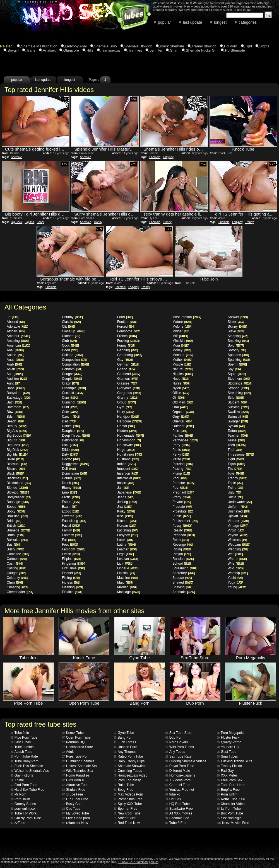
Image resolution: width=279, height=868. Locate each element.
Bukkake (17, 540)
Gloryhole (128, 388)
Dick (70, 445)
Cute (70, 412)
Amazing (18, 341)
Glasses (127, 383)
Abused (16, 322)
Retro (180, 540)
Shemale (16, 157)
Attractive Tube (75, 785)
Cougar (72, 374)
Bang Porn (124, 738)
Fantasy (72, 535)
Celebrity (17, 578)
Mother (182, 360)
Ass (15, 374)
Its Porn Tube (229, 809)
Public (181, 516)
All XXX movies (179, 813)
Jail (123, 488)
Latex (125, 540)
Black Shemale (172, 46)
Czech (71, 417)
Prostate (182, 507)
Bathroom (18, 407)
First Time (73, 568)
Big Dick (17, 450)
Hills (90, 50)
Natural (182, 369)
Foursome (129, 331)
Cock (70, 345)
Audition (17, 379)
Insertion (128, 473)
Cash (15, 564)
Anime (15, 355)
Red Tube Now (127, 823)
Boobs (16, 507)
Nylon (181, 388)
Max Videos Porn (128, 794)
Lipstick (126, 573)
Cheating (17, 587)
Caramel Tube (178, 785)
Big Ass (29, 222)
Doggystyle (75, 464)
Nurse (181, 383)
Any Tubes (175, 752)
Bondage (18, 502)
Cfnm (15, 582)
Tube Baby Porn (25, 761)
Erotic (71, 497)
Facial (71, 526)
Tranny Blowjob (204, 46)
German (128, 364)
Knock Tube (73, 733)
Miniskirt (182, 341)
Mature (182, 322)
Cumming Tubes (128, 771)
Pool (180, 478)
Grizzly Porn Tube (26, 818)
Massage (128, 592)
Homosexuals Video (131, 775)
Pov (180, 488)
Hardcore (129, 421)
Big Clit (16, 440)
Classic (71, 322)
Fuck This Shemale (27, 766)
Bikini (15, 459)
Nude (180, 379)
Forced (126, 327)
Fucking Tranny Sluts (235, 761)
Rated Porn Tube (128, 756)
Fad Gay (225, 771)
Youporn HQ (228, 747)
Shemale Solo (106, 46)
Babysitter (18, 393)
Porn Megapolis (231, 733)
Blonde (17, 488)
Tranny (98, 222)
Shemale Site (177, 818)
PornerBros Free (128, 799)
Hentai (126, 426)
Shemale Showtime (130, 766)
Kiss (125, 516)
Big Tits (17, 454)
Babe (16, 388)
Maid (125, 582)
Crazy (70, 383)
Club (69, 341)
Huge (126, 450)
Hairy (126, 412)
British (16, 526)
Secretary (183, 573)
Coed (70, 350)
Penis (181, 450)
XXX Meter (227, 775)
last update (193, 22)
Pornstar (183, 483)
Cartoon (17, 559)
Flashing (72, 587)
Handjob (128, 417)
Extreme (72, 516)
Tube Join (20, 733)
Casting (16, 568)
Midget (181, 331)
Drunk (70, 483)
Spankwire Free (179, 809)
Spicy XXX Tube (128, 804)
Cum (70, 398)
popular (164, 22)
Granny (127, 398)
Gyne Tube (124, 733)
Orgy (181, 417)
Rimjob (181, 554)
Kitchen (127, 521)
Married (127, 587)
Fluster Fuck (228, 738)
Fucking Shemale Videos (186, 761)
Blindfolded (19, 483)
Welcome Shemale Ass (30, 771)
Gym (125, 407)
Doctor (71, 459)
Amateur (18, 336)
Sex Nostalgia (229, 818)
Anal (15, 350)
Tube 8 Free (176, 823)
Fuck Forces (125, 742)
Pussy (182, 526)
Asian (15, 369)
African (16, 331)
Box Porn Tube (230, 813)
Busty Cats (72, 804)
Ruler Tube (124, 785)
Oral (180, 407)
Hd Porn (231, 46)
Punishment (185, 521)
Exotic (70, 511)
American (18, 345)
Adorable (17, 327)
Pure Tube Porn (76, 756)
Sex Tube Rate (179, 756)
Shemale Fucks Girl (202, 50)
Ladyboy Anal (76, 46)
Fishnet (71, 573)
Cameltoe (18, 554)
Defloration (73, 440)
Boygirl (13, 50)
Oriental (182, 421)
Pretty (181, 497)
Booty (40, 222)
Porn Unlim (227, 794)
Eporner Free (126, 809)
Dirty (70, 454)
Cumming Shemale (78, 761)
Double (71, 478)
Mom (181, 345)
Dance (71, 426)
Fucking (128, 341)
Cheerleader (20, 592)
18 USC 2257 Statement (133, 862)
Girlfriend (128, 374)
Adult (68, 752)
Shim (174, 50)
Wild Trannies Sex (78, 771)
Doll (69, 469)
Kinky (126, 511)
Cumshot (74, 402)
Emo (69, 492)
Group (126, 402)
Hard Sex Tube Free (28, 790)
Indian (126, 464)
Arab (14, 364)
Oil (178, 398)
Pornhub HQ (74, 742)
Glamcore (71, 50)
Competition (74, 360)
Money (181, 350)
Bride (14, 521)
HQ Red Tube (178, 804)
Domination (74, 473)
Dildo (70, 450)
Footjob (127, 322)
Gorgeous (129, 393)
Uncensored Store (78, 747)
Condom (72, 369)
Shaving (182, 587)
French (127, 336)
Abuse (154, 862)
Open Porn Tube (76, 738)
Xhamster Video (231, 804)
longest (220, 22)
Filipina (71, 559)
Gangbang (130, 355)
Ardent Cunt (125, 818)
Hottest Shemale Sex (80, 766)
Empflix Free (228, 790)
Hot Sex (173, 799)
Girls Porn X (73, 780)
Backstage (18, 398)
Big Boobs (19, 436)
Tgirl (248, 46)
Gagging (127, 350)
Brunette (18, 530)
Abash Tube (21, 752)
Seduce (182, 578)
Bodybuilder (19, 497)
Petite (181, 459)
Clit (68, 327)
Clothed (71, 336)
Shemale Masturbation (39, 46)
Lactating (127, 530)
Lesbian (128, 559)
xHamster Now (75, 823)
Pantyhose (185, 440)
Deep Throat (76, 436)
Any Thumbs (125, 752)
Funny (126, 345)
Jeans (126, 497)
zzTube (18, 823)
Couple (72, 379)
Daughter (73, 431)
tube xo (173, 794)
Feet (70, 545)
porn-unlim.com (24, 809)
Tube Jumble (22, 747)
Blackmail (17, 478)
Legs (125, 554)
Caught (16, 573)
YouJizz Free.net (180, 790)
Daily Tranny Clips (129, 761)
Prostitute (183, 511)
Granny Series (23, 804)
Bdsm (15, 417)
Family (71, 530)
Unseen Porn (126, 747)
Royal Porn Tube (180, 766)
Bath (14, 402)
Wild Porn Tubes (180, 747)
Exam (69, 507)
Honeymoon (129, 440)
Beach (15, 421)
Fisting (71, 578)
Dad (69, 421)
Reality (182, 530)
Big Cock (16, 222)
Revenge (182, 545)
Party (181, 445)
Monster (182, 355)
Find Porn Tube (24, 785)
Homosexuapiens (180, 775)
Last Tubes (21, 742)
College (72, 355)
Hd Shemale (235, 50)
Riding (182, 549)
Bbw (15, 412)
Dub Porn (175, 738)
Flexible (72, 592)
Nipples (183, 374)
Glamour (128, 379)
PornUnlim (20, 799)
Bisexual (17, 464)
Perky (181, 454)
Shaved (183, 582)
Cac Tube (71, 809)
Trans (31, 50)
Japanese (129, 492)
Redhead (184, 535)
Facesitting (74, 521)
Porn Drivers (177, 742)
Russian (183, 559)
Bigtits (264, 46)
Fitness (71, 582)
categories (248, 22)
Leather (127, 549)
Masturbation (187, 317)
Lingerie (128, 568)
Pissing (182, 469)
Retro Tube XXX (231, 799)
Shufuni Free (74, 790)
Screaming (184, 568)
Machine (127, 578)
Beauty (16, 426)
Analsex (49, 50)
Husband (128, 459)
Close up (73, 331)
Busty (15, 549)
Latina (126, 545)
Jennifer (156, 50)
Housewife (129, 445)
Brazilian (17, 516)
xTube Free (73, 794)
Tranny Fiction (230, 766)
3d (12, 317)
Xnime (17, 780)
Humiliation (129, 454)
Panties (183, 436)
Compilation (75, 364)
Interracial (129, 478)
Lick (125, 564)
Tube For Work (24, 813)
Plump (181, 473)
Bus (14, 545)
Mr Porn (19, 794)
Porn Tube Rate (24, 756)
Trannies (135, 50)
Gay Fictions (22, 775)
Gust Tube (227, 752)
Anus (15, 360)
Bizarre (16, 469)
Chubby (72, 317)
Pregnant (183, 492)
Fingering (74, 564)
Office (181, 393)
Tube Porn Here (231, 785)
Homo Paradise (76, 775)
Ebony (71, 488)
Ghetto (126, 369)
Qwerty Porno (229, 742)
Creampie (74, 388)
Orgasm (183, 412)
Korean (127, 526)
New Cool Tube (127, 813)
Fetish (71, 554)
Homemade (130, 436)
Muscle (182, 364)
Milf (180, 336)
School (181, 564)
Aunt (13, 383)
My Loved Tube (76, 813)
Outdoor (183, 426)
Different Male (178, 771)
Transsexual (111, 50)
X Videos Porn (178, 780)
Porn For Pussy (127, 780)
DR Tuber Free (75, 799)
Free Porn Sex (230, 780)
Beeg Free (124, 790)
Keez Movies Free (233, 823)
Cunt (70, 407)
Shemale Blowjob (138, 46)
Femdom (73, 549)
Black (15, 473)
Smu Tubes (228, 756)
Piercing (182, 464)
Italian (126, 483)
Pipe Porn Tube (24, 738)
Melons (182, 327)
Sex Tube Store (179, 733)
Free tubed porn (76, 818)
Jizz (125, 507)
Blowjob (18, 492)
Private (181, 502)
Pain (180, 431)
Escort (71, 502)
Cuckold (73, 393)
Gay (125, 360)
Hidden (127, 431)
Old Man (183, 402)
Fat (69, 540)
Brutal (15, 535)
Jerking (127, 502)
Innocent (128, 469)
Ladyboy (168, 157)
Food (125, 317)
